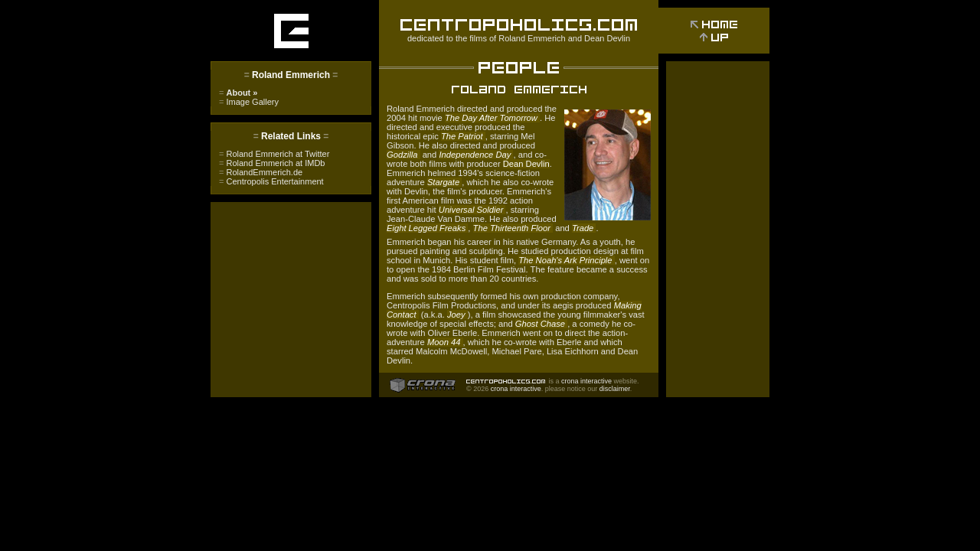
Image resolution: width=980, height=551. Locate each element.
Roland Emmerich (532, 38)
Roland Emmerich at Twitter (274, 154)
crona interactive (586, 381)
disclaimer (615, 389)
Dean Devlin (607, 38)
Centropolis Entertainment (271, 181)
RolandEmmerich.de (261, 172)
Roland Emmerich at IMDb (272, 163)
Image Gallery (249, 102)
